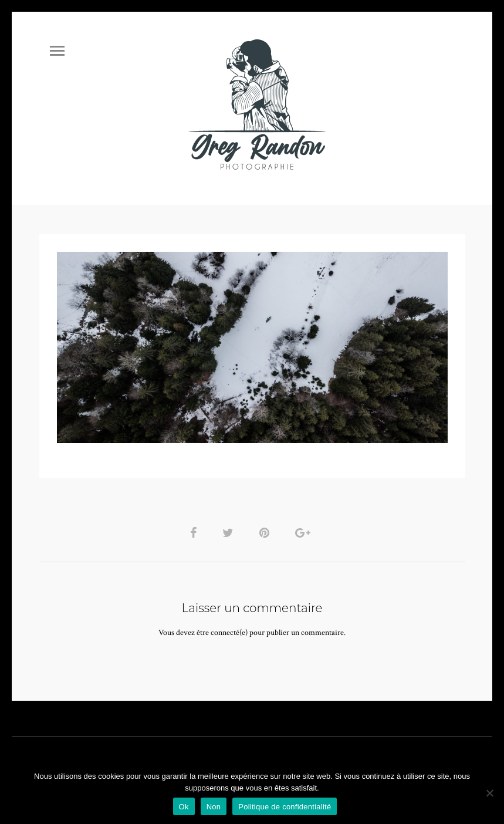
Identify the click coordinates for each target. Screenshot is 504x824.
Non (214, 807)
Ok (184, 807)
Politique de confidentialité (285, 807)
